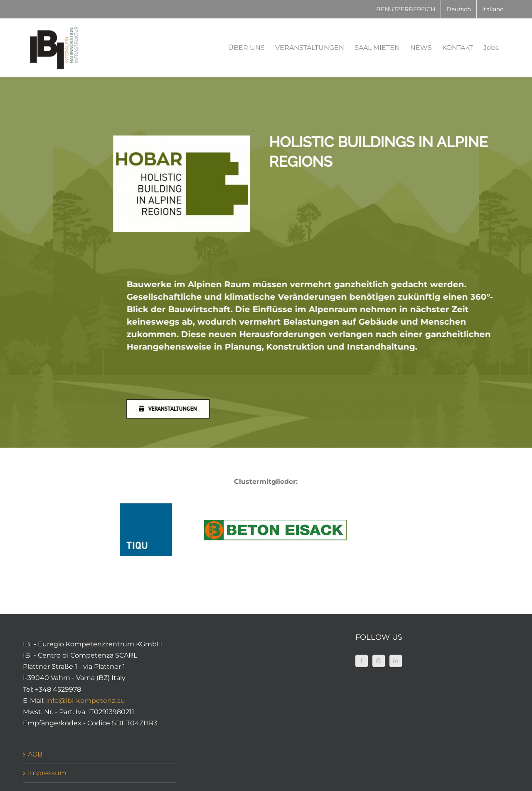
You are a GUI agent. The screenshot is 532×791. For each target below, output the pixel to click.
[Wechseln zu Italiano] (493, 9)
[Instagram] (379, 661)
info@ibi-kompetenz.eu (86, 701)
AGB (35, 754)
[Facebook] (362, 661)
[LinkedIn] (396, 661)
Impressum (47, 773)
